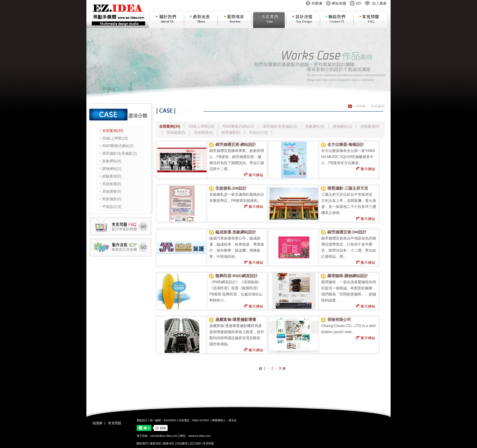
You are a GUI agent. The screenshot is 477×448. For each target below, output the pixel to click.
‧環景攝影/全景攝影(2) (118, 153)
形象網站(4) (315, 126)
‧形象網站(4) (110, 161)
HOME (361, 106)
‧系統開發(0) (110, 191)
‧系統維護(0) (110, 184)
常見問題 (115, 423)
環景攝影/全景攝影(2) (280, 126)
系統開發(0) (204, 133)
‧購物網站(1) (110, 169)
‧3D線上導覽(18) (113, 138)
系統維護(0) (176, 133)
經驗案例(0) (370, 126)
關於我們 (142, 443)
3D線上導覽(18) (202, 126)
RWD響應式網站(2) (239, 126)
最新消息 (155, 443)
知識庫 (97, 423)
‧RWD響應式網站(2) (116, 146)
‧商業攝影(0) (110, 199)
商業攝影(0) (232, 133)
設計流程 (195, 443)
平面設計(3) (259, 133)
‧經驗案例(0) (110, 176)
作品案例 (378, 106)
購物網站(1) (343, 126)
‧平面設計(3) (110, 207)
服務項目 (169, 443)
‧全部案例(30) (111, 131)
